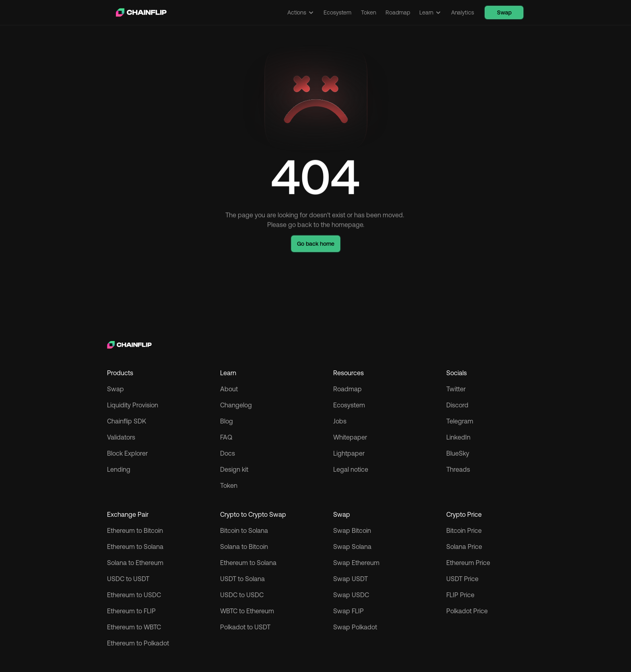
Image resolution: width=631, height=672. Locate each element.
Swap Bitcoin (352, 530)
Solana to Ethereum (135, 563)
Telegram (460, 421)
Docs (228, 453)
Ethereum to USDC (134, 595)
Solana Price (464, 547)
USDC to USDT (128, 579)
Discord (457, 405)
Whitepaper (350, 437)
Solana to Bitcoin (244, 547)
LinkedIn (458, 437)
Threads (458, 469)
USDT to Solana (242, 579)
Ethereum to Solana (135, 547)
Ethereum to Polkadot (138, 643)
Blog (227, 421)
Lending (119, 469)
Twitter (456, 389)
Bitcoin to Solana (244, 530)
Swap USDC (351, 595)
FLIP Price (460, 595)
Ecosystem (349, 405)
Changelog (236, 405)
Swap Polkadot (355, 627)
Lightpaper (349, 453)
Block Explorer (127, 453)
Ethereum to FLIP (131, 611)
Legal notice (351, 469)
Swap (115, 389)
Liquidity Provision (133, 405)
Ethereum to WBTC (134, 627)
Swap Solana (353, 547)
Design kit (234, 469)
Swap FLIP (348, 611)
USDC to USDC (242, 595)
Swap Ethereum (356, 563)
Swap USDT (351, 579)
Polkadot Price (467, 611)
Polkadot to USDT (245, 627)
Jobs (340, 421)
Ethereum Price (468, 563)
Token (229, 485)
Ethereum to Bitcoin (135, 530)
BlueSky (458, 453)
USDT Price (462, 579)
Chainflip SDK (127, 421)
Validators (121, 437)
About (229, 389)
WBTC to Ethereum (247, 611)
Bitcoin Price (464, 530)
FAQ (226, 437)
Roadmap (347, 389)
